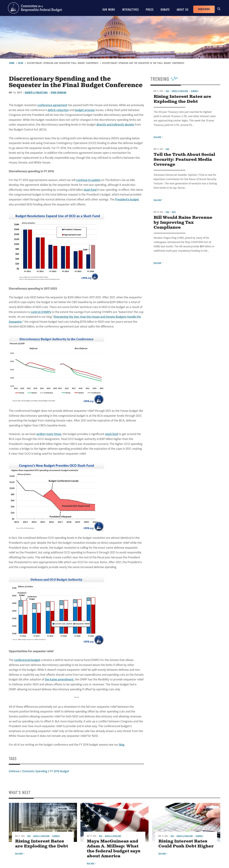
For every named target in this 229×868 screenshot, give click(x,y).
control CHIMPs (41, 312)
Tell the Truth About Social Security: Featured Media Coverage (184, 160)
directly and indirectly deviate (115, 125)
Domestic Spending (35, 771)
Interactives (130, 10)
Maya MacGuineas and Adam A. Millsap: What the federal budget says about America (114, 849)
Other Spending (59, 93)
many (50, 434)
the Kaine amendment (59, 679)
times (58, 434)
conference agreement (52, 105)
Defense (14, 771)
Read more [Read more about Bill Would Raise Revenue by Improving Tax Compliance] (157, 263)
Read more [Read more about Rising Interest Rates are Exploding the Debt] (157, 137)
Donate (165, 10)
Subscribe (204, 9)
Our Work (109, 10)
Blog (21, 63)
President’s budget (127, 200)
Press (150, 10)
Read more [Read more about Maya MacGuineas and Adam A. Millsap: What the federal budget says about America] (91, 863)
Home (12, 63)
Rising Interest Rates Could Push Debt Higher (186, 844)
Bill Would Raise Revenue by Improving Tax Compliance (183, 223)
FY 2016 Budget (59, 771)
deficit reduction (58, 110)
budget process (85, 110)
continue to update (88, 180)
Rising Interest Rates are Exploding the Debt (182, 99)
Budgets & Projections (36, 93)
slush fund (90, 190)
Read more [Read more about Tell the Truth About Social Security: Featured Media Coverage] (157, 200)
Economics (195, 91)
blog (122, 745)
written (41, 434)
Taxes (174, 212)
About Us (183, 10)
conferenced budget (27, 660)
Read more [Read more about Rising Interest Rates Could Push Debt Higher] (162, 854)
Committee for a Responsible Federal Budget (35, 8)
